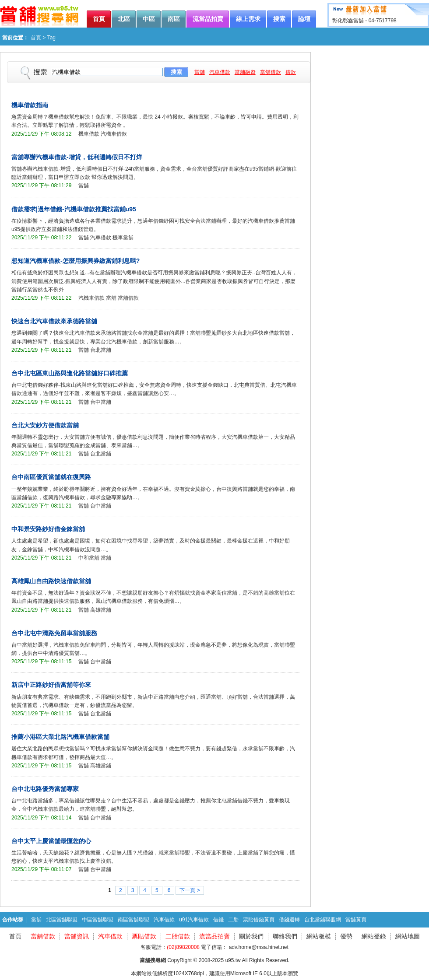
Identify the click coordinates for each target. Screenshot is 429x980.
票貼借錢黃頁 (259, 920)
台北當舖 (101, 350)
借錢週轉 (289, 920)
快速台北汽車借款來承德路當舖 (54, 321)
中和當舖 (89, 558)
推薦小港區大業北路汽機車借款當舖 (60, 737)
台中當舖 (101, 402)
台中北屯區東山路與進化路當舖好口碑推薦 (70, 373)
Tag (51, 38)
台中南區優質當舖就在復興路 (51, 477)
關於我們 (251, 936)
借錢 (218, 920)
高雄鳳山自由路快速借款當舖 (51, 581)
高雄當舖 (101, 610)
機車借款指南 (30, 105)
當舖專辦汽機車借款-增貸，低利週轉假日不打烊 (77, 157)
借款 (291, 72)
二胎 (233, 920)
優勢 (346, 936)
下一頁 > (190, 890)
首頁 (36, 38)
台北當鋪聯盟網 (323, 920)
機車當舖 (123, 238)
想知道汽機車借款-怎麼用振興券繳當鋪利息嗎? (76, 261)
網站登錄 (374, 936)
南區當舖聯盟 (134, 920)
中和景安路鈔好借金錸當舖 (48, 529)
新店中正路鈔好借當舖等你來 (51, 685)
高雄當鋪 (101, 766)
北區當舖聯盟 (62, 920)
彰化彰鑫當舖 (348, 21)
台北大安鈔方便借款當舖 (45, 425)
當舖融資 (245, 72)
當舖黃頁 (356, 920)
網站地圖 (408, 936)
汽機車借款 (114, 134)
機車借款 (89, 134)
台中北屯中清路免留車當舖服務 (54, 633)
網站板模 (319, 936)
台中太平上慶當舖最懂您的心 (51, 841)
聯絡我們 (285, 936)
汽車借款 (220, 72)
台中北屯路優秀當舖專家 (45, 789)
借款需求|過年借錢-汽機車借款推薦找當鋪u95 (74, 209)
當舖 (200, 72)
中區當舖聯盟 (98, 920)
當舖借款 (271, 72)
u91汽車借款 (194, 920)
